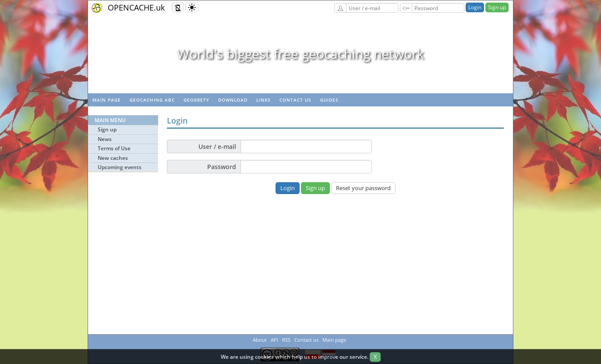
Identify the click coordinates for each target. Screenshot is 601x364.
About (260, 340)
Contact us (295, 100)
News (105, 139)
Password (222, 167)
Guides (329, 100)
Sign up (497, 7)
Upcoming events (120, 167)
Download (233, 100)
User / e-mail (217, 147)
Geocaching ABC (152, 100)
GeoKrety (196, 100)
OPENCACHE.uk (136, 7)
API (274, 340)
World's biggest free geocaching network (300, 54)
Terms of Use (114, 148)
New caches (113, 158)
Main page (107, 100)
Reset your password (363, 188)
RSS (286, 340)
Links (263, 100)
